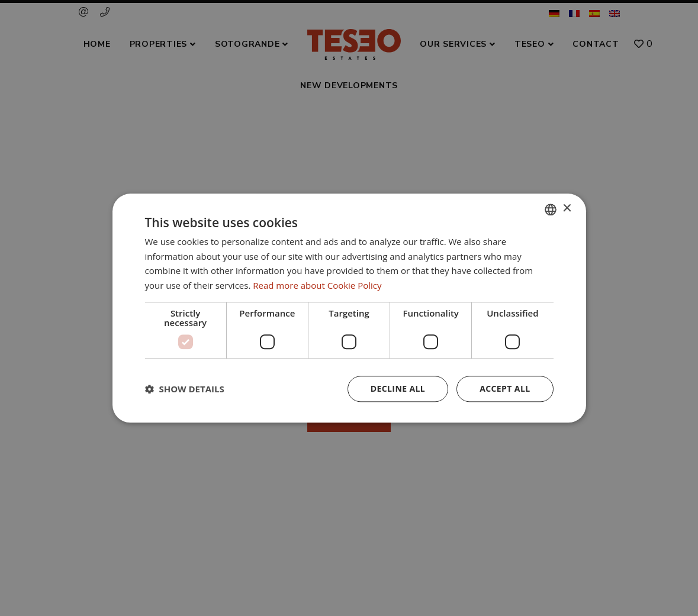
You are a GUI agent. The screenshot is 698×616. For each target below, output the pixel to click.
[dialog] (349, 308)
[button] (185, 389)
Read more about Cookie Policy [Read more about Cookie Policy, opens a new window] (317, 285)
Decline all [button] (398, 388)
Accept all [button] (505, 388)
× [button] (567, 209)
